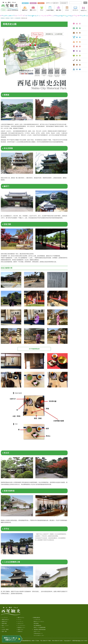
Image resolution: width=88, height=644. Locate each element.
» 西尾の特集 (4, 623)
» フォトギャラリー (21, 625)
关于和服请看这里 (34, 349)
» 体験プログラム (20, 618)
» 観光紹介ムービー (21, 627)
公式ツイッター (36, 631)
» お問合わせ (19, 631)
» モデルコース (20, 623)
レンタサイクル (36, 619)
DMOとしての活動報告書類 (39, 627)
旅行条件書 (35, 623)
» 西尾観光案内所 (36, 618)
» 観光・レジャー (5, 625)
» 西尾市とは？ (4, 621)
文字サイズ (49, 3)
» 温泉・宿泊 (4, 631)
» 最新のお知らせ (5, 619)
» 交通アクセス (20, 629)
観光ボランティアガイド (38, 621)
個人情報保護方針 (37, 625)
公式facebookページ (37, 633)
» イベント (19, 619)
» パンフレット (20, 621)
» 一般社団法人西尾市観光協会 (39, 629)
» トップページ (4, 618)
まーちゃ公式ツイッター (38, 635)
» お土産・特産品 (5, 629)
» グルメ (3, 627)
